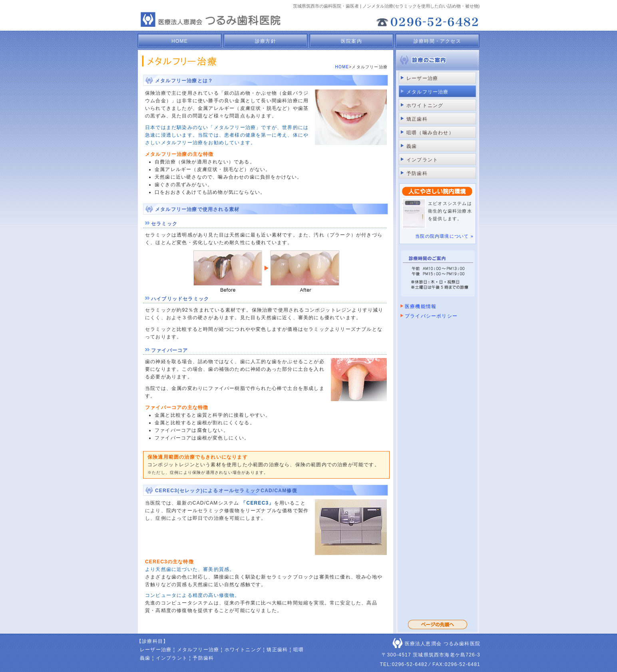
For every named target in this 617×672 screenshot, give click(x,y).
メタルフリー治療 (198, 650)
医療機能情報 (421, 306)
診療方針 (266, 41)
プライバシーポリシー (431, 316)
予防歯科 (417, 173)
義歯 (412, 146)
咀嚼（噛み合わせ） (430, 133)
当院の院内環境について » (444, 236)
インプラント (422, 160)
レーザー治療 (422, 78)
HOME (180, 41)
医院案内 (351, 41)
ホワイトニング (425, 105)
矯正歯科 (417, 119)
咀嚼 (299, 650)
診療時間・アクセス (437, 41)
